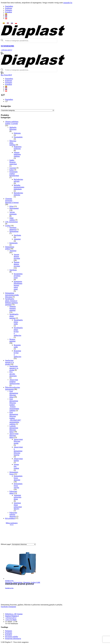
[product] (46, 563)
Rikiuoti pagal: (6, 544)
